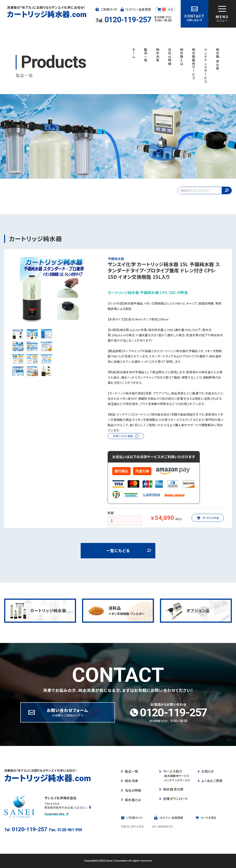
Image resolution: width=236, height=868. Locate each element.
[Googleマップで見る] (90, 808)
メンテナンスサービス (176, 780)
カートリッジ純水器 (47, 14)
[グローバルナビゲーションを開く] (222, 14)
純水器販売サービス (176, 776)
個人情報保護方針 (163, 826)
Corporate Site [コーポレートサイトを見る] (56, 814)
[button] (18, 334)
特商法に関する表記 (133, 826)
